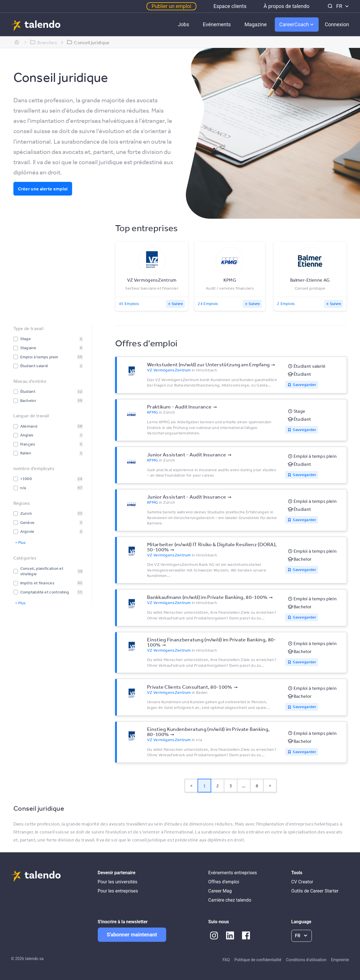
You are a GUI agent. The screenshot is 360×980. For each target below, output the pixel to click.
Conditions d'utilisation (306, 960)
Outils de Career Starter (315, 891)
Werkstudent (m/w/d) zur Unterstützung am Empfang (208, 364)
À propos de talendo (287, 6)
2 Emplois (286, 304)
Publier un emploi (171, 6)
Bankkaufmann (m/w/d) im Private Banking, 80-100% (207, 597)
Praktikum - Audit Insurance (179, 406)
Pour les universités (118, 882)
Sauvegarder (304, 385)
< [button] (191, 786)
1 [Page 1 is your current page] (205, 786)
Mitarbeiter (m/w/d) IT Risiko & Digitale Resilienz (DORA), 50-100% (212, 547)
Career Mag (220, 891)
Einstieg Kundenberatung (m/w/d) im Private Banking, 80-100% (208, 731)
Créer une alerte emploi (43, 189)
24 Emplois (208, 304)
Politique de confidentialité (258, 960)
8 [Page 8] (257, 786)
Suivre (177, 304)
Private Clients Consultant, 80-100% (190, 687)
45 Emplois (129, 304)
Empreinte (340, 960)
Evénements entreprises (233, 873)
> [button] (270, 786)
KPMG (152, 412)
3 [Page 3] (231, 786)
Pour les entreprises (118, 891)
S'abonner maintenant (132, 935)
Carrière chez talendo (230, 900)
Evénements (217, 24)
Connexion (337, 24)
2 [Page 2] (218, 786)
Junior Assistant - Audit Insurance (187, 454)
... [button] (244, 786)
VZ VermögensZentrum (169, 370)
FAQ (226, 960)
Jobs (184, 24)
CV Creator (302, 882)
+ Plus (20, 542)
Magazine (256, 24)
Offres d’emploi (224, 882)
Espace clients (230, 6)
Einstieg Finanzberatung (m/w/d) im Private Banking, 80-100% (212, 642)
